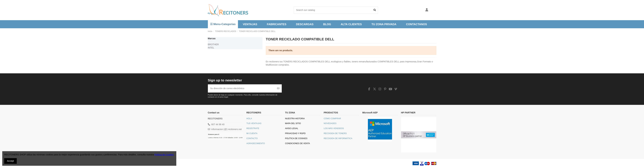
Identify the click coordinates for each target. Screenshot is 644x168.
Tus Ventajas (254, 123)
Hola (249, 119)
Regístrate (253, 128)
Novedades (330, 123)
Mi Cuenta (252, 133)
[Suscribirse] (278, 88)
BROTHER (213, 44)
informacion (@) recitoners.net (227, 129)
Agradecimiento (256, 143)
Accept (11, 161)
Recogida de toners (335, 133)
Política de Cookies (296, 138)
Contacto (252, 138)
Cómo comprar (332, 119)
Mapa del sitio (293, 123)
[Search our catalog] (375, 10)
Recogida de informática (338, 138)
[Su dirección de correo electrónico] (241, 88)
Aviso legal (292, 128)
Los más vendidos (334, 128)
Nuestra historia (295, 119)
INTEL (211, 48)
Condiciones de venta (298, 143)
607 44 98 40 (218, 124)
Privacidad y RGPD (295, 133)
